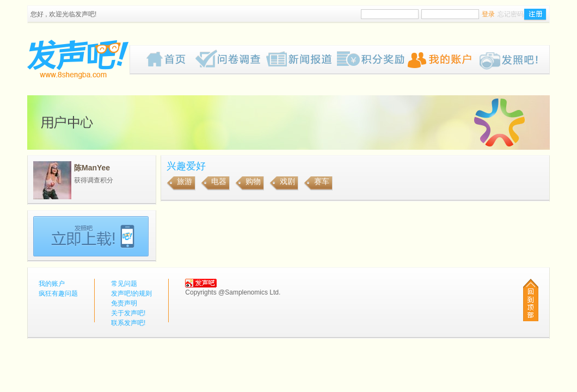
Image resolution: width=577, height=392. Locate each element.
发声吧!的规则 (131, 293)
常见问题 (124, 284)
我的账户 (443, 60)
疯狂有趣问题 (231, 60)
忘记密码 (511, 14)
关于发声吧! (128, 313)
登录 (488, 14)
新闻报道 (302, 60)
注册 (535, 15)
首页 (171, 60)
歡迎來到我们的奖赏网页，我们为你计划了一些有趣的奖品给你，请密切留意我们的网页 (372, 60)
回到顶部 (531, 300)
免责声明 (124, 303)
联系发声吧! (128, 323)
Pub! (514, 60)
